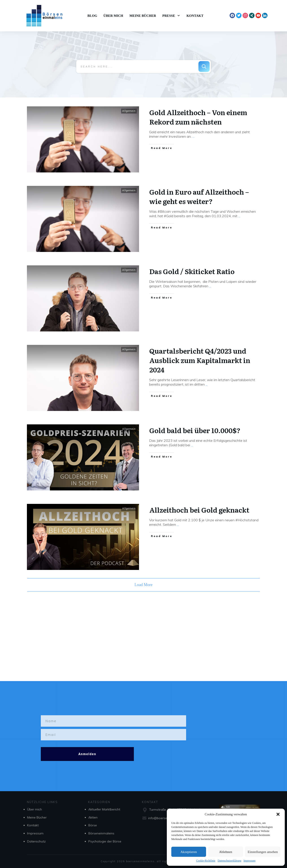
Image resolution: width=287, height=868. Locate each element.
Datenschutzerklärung (229, 861)
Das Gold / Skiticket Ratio (192, 271)
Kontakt (33, 825)
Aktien (93, 817)
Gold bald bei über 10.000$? (195, 430)
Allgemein (129, 110)
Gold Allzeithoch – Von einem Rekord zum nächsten (198, 116)
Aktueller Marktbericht (104, 809)
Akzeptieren (189, 852)
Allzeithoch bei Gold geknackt (199, 509)
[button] (278, 814)
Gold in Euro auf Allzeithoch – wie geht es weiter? (199, 196)
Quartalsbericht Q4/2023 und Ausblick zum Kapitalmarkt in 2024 (200, 360)
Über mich (35, 809)
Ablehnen (226, 852)
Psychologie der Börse (105, 841)
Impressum (249, 861)
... (193, 136)
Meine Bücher (37, 817)
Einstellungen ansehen (263, 852)
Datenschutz (36, 841)
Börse (93, 825)
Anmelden (87, 754)
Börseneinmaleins (101, 833)
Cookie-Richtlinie (206, 861)
